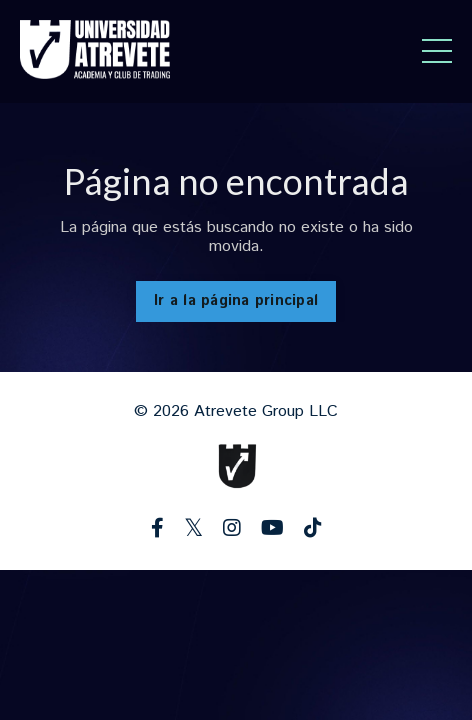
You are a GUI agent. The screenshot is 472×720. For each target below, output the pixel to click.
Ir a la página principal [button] (236, 301)
